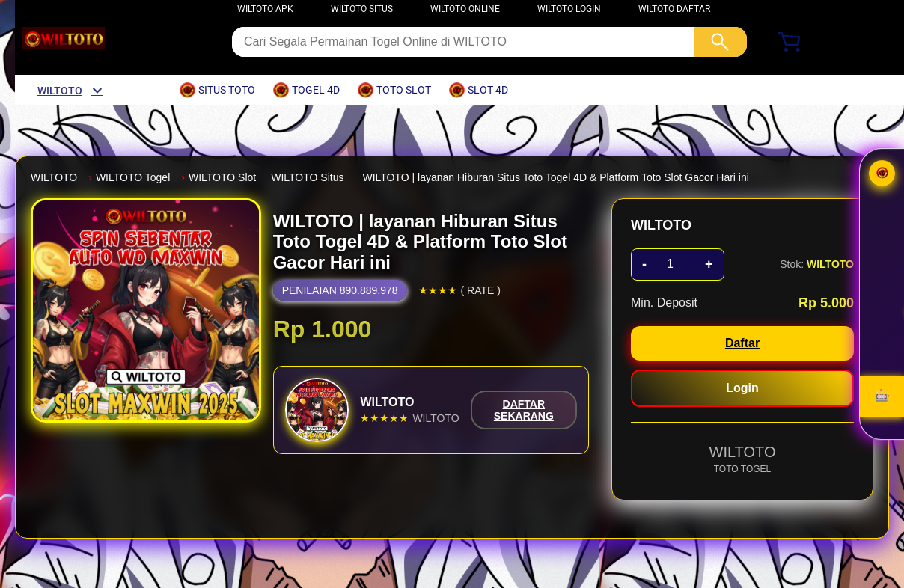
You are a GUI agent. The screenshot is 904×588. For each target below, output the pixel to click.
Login (742, 388)
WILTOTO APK (265, 9)
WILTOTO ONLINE (465, 9)
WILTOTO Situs (307, 177)
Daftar (742, 343)
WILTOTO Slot (222, 177)
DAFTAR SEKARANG (524, 410)
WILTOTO (54, 177)
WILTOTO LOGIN (569, 9)
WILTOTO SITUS (362, 9)
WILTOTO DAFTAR (674, 9)
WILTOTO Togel (133, 177)
